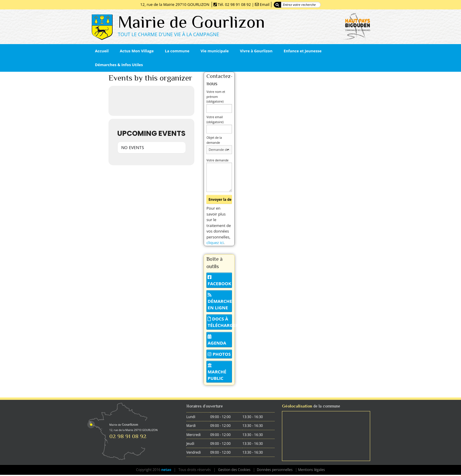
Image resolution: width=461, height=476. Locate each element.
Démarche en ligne (220, 302)
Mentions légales (312, 470)
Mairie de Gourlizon (191, 22)
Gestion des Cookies (234, 470)
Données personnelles (275, 470)
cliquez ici (215, 243)
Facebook (219, 281)
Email (264, 4)
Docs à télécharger (220, 322)
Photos (219, 354)
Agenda (217, 340)
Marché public (217, 372)
